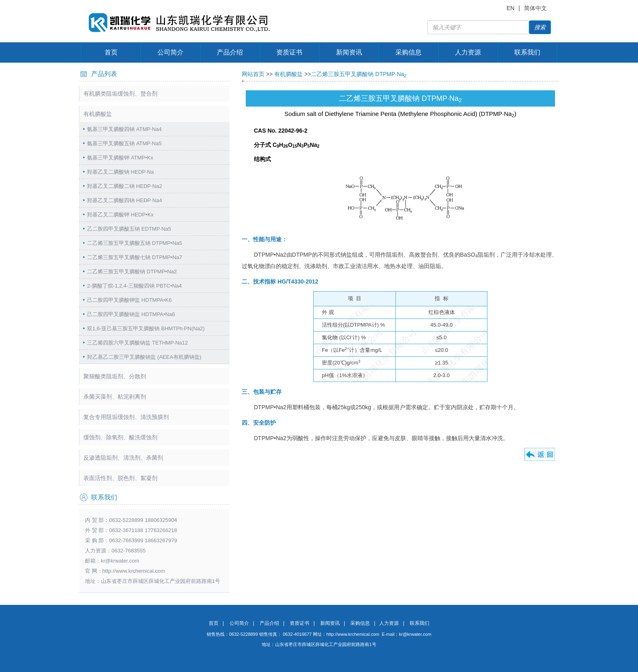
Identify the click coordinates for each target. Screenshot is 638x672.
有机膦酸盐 (98, 114)
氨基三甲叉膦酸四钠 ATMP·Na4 (124, 129)
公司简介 (170, 52)
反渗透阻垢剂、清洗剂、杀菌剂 (123, 458)
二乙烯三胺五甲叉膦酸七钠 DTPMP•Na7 (135, 257)
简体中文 (535, 8)
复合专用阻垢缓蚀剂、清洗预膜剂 (126, 417)
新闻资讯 (349, 52)
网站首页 (253, 74)
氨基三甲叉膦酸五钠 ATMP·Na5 (124, 143)
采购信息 (409, 52)
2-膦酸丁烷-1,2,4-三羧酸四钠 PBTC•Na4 (134, 286)
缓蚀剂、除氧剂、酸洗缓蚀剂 (120, 437)
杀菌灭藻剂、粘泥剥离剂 (115, 397)
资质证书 (289, 52)
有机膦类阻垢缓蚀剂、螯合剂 (120, 94)
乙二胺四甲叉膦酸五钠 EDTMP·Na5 (129, 229)
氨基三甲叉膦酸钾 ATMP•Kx (120, 158)
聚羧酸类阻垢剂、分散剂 (115, 376)
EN (510, 8)
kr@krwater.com (120, 561)
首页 (111, 52)
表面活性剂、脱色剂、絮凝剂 (120, 478)
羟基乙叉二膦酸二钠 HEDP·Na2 (125, 186)
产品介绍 (230, 52)
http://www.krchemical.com (353, 634)
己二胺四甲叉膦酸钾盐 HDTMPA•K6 (129, 300)
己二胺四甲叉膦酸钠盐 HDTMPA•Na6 (131, 314)
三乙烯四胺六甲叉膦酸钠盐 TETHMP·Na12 (138, 343)
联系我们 (527, 52)
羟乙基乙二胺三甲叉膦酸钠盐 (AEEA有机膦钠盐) (144, 357)
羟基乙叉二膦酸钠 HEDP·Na (120, 172)
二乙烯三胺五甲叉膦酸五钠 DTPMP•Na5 (135, 243)
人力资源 (468, 52)
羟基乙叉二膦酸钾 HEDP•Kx (120, 215)
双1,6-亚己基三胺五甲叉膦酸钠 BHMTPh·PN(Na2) (146, 328)
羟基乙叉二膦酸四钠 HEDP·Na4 (125, 200)
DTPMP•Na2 (270, 407)
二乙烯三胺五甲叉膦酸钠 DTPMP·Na (359, 74)
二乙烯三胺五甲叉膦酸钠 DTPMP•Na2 (132, 272)
